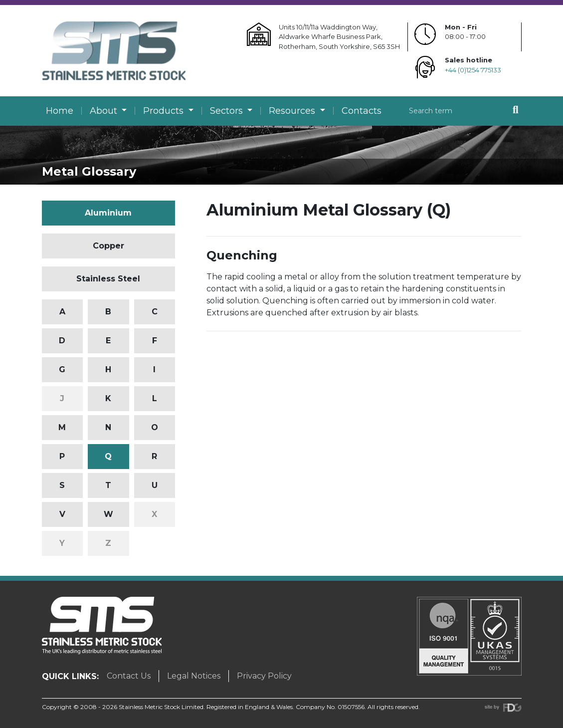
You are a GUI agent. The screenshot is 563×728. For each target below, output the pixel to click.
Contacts (362, 111)
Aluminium (108, 213)
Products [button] (165, 111)
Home (60, 111)
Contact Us (129, 676)
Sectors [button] (228, 111)
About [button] (105, 111)
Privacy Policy (264, 676)
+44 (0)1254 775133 (473, 70)
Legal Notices (194, 676)
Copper (108, 246)
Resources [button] (293, 111)
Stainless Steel (108, 279)
